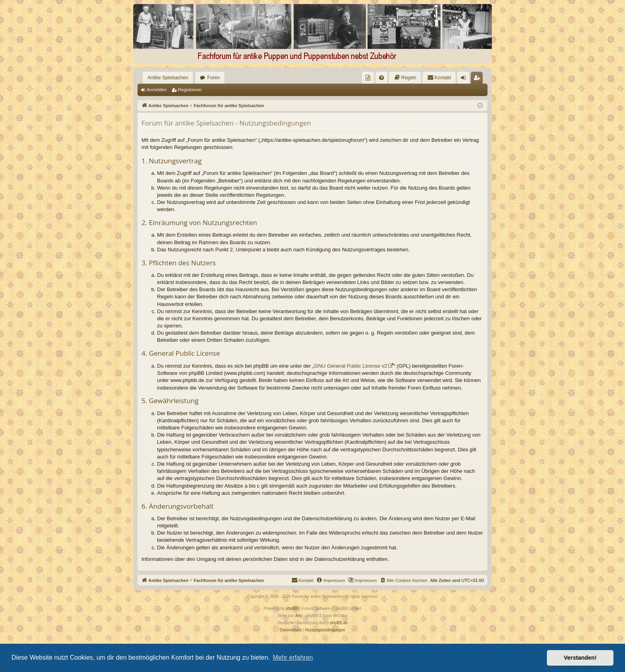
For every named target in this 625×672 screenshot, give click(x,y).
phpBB (292, 608)
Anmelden (157, 90)
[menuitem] (368, 78)
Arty (299, 616)
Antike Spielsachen (168, 78)
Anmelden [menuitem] (465, 79)
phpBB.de (339, 623)
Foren (213, 78)
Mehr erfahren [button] (293, 657)
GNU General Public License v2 (351, 366)
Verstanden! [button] (580, 658)
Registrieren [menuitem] (479, 79)
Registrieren (190, 90)
